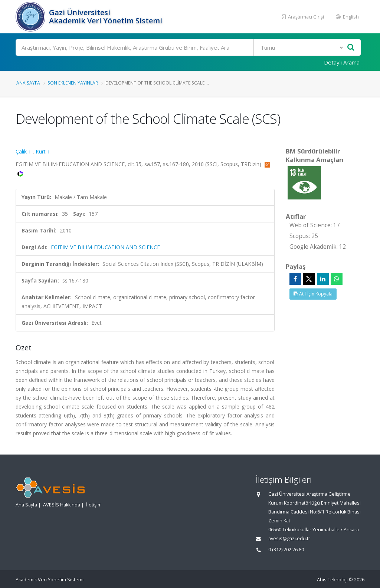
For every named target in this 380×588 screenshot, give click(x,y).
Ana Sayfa (28, 83)
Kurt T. (44, 151)
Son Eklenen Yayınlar (73, 83)
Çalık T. (24, 151)
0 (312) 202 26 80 (286, 550)
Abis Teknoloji (332, 580)
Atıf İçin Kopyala (313, 294)
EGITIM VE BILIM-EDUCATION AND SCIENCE (105, 247)
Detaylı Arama (342, 62)
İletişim (94, 505)
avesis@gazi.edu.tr (289, 539)
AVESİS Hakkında (62, 505)
